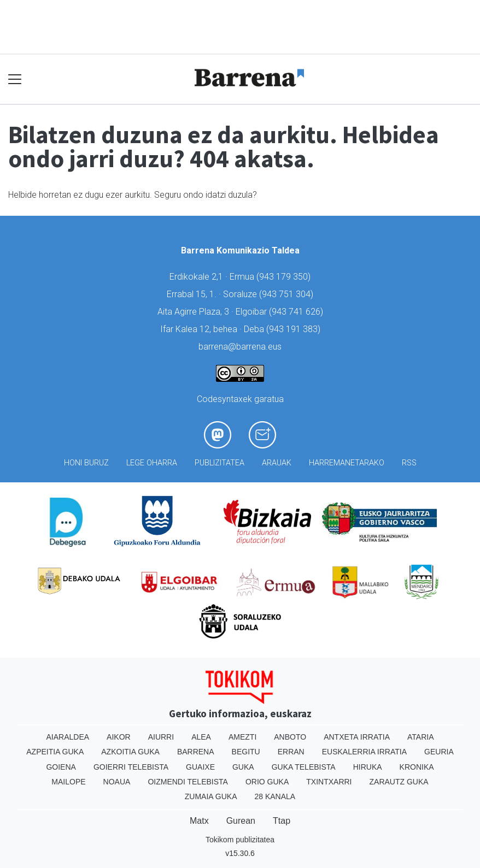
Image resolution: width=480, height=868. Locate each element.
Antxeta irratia (357, 737)
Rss (409, 463)
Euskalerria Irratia (364, 752)
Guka (243, 767)
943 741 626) (297, 312)
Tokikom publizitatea (240, 840)
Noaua (117, 782)
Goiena (61, 767)
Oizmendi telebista (188, 782)
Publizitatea (219, 463)
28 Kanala (275, 796)
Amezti (242, 737)
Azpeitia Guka (55, 752)
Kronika (417, 767)
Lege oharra (152, 463)
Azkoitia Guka (130, 752)
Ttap (282, 821)
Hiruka (368, 767)
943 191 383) (295, 329)
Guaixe (200, 767)
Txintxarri (329, 782)
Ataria (421, 737)
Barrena (196, 752)
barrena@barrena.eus (240, 347)
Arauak (277, 463)
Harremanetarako (347, 463)
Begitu (246, 752)
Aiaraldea (68, 737)
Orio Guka (267, 782)
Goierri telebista (131, 767)
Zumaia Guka (211, 796)
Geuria (439, 752)
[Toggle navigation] (15, 79)
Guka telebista (304, 767)
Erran (291, 752)
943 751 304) (288, 294)
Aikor (119, 737)
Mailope (68, 782)
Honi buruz (86, 463)
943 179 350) (285, 277)
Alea (201, 737)
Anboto (290, 737)
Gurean (241, 821)
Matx (199, 821)
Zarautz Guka (399, 782)
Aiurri (161, 737)
